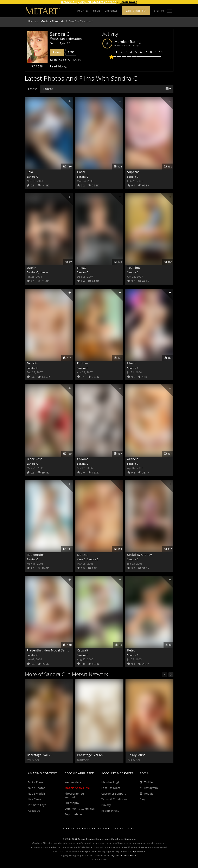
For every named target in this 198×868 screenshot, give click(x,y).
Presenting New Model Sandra (49, 650)
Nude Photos (37, 788)
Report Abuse (74, 814)
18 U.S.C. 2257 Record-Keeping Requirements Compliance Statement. (99, 839)
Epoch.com (139, 851)
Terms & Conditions (114, 799)
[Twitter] (147, 782)
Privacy (106, 805)
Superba (133, 172)
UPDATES (83, 11)
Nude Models (37, 794)
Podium (83, 363)
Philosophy (72, 803)
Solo (30, 172)
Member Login (111, 782)
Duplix (32, 268)
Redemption (36, 555)
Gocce (81, 172)
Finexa (82, 268)
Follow (57, 52)
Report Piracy (110, 811)
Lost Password (111, 788)
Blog (143, 799)
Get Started (136, 11)
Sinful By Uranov (139, 555)
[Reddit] (146, 794)
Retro (131, 650)
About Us (34, 811)
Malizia (82, 555)
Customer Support (114, 794)
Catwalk (83, 650)
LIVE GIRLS (111, 11)
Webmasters (73, 782)
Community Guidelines (80, 809)
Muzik (132, 363)
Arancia (133, 459)
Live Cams (35, 799)
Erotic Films (36, 782)
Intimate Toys (37, 805)
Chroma (83, 459)
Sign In (159, 11)
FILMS (97, 11)
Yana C (81, 559)
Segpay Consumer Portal (124, 856)
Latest (33, 89)
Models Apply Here (77, 788)
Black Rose (35, 459)
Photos (48, 89)
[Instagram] (149, 788)
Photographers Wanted (75, 796)
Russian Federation (66, 39)
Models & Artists (53, 21)
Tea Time (134, 268)
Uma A (44, 272)
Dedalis (32, 363)
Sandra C (33, 177)
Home (32, 21)
